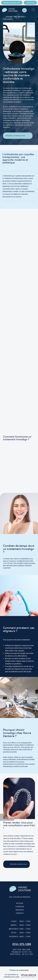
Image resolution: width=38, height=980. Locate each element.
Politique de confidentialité (19, 970)
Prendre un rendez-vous (12, 3)
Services (20, 910)
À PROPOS (20, 907)
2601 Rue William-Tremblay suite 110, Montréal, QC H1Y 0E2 (22, 952)
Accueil (9, 17)
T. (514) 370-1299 (30, 3)
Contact (20, 913)
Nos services (19, 17)
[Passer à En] (24, 10)
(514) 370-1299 (22, 944)
